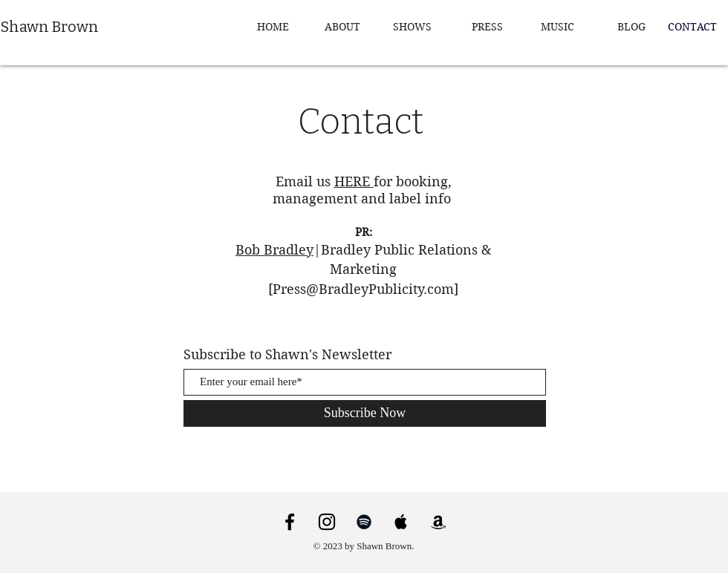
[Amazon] (438, 522)
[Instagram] (327, 522)
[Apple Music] (401, 522)
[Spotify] (364, 522)
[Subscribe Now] (365, 413)
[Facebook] (290, 522)
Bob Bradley (274, 250)
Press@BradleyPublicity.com (363, 289)
